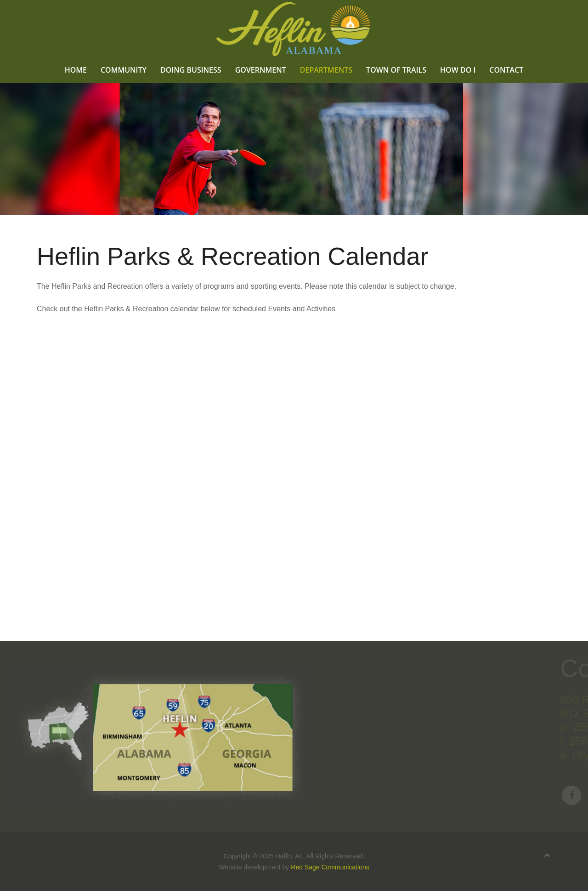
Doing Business (191, 70)
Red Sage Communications (330, 867)
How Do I (458, 70)
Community (124, 70)
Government (261, 70)
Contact (506, 70)
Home (76, 70)
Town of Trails (396, 70)
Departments (326, 70)
